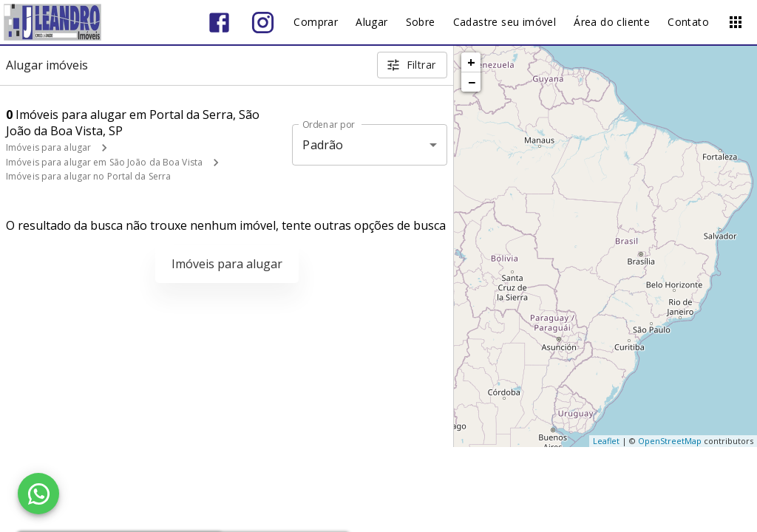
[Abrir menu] (736, 22)
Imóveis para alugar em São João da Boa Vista (104, 162)
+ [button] (471, 62)
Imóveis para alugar (48, 147)
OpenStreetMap (670, 441)
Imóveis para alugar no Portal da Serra (88, 176)
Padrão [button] (323, 145)
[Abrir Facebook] (219, 23)
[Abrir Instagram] (263, 23)
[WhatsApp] (38, 494)
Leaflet (606, 441)
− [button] (472, 82)
